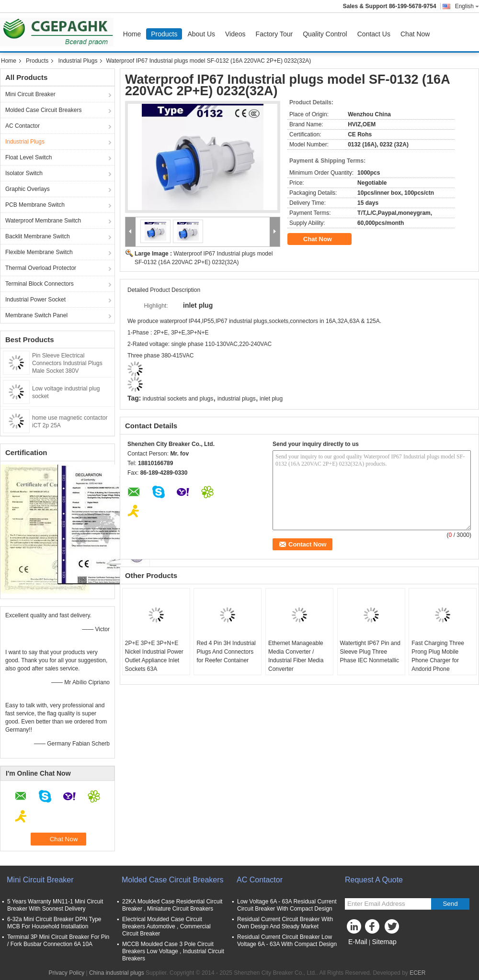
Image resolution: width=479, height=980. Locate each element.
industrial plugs (237, 399)
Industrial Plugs (78, 61)
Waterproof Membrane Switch (43, 221)
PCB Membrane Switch (35, 205)
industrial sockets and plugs (178, 399)
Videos (235, 34)
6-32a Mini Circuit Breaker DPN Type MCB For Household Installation (54, 923)
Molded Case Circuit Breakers (43, 110)
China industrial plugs (117, 973)
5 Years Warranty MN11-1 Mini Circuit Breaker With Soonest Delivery (55, 905)
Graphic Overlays (28, 189)
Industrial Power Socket (35, 300)
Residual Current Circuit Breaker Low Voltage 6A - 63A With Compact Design (287, 941)
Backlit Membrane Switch (38, 236)
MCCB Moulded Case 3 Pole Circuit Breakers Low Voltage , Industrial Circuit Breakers (173, 951)
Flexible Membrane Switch (39, 252)
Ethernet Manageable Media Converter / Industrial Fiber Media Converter (296, 656)
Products (164, 34)
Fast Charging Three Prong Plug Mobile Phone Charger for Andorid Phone (438, 656)
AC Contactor (23, 126)
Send (450, 904)
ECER (417, 973)
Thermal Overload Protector (41, 268)
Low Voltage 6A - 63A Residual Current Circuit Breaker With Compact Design (287, 905)
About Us (201, 34)
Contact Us (374, 34)
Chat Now (415, 34)
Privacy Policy (66, 973)
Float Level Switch (29, 157)
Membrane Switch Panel (36, 315)
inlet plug (271, 399)
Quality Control (325, 34)
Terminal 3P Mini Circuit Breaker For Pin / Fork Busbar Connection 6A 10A (58, 941)
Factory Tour (274, 34)
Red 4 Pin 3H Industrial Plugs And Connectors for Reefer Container (226, 652)
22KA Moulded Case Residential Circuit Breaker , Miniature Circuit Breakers (172, 905)
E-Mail (358, 942)
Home (132, 34)
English (467, 6)
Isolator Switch (24, 173)
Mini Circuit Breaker (30, 94)
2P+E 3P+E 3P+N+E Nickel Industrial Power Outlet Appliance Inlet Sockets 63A (154, 656)
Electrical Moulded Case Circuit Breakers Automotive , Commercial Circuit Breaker (166, 926)
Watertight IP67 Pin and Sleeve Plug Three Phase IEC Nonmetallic (370, 652)
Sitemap (384, 942)
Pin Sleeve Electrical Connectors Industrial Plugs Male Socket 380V (67, 363)
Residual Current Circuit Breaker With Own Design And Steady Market (285, 923)
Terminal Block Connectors (40, 284)
